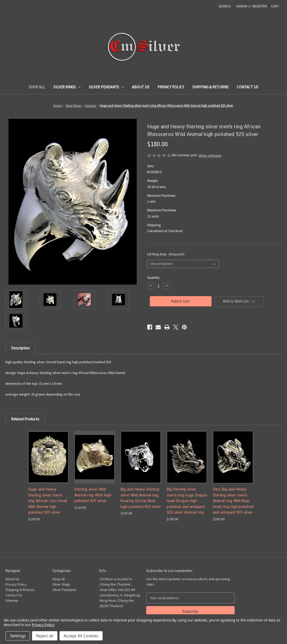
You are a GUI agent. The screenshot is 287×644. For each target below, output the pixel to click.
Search (225, 6)
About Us (141, 87)
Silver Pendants (106, 87)
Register (260, 6)
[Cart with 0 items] (275, 6)
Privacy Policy (171, 87)
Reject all (45, 636)
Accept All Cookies (81, 636)
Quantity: (154, 278)
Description (20, 348)
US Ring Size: (166, 254)
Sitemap (12, 600)
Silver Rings (67, 87)
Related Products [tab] (25, 419)
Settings (18, 636)
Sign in (242, 6)
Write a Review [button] (210, 155)
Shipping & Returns (210, 87)
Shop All (37, 87)
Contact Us (248, 87)
